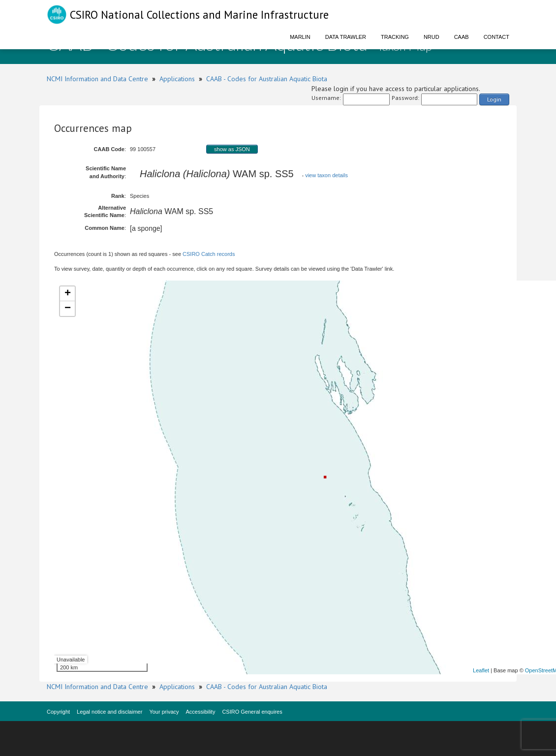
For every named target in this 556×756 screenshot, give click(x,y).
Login (494, 99)
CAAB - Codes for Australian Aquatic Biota (267, 79)
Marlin (300, 37)
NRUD (432, 37)
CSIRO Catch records (209, 254)
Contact (496, 37)
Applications (177, 79)
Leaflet (481, 670)
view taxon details (326, 175)
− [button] (68, 309)
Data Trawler (346, 37)
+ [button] (68, 294)
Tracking (395, 37)
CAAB (462, 37)
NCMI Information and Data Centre (97, 79)
